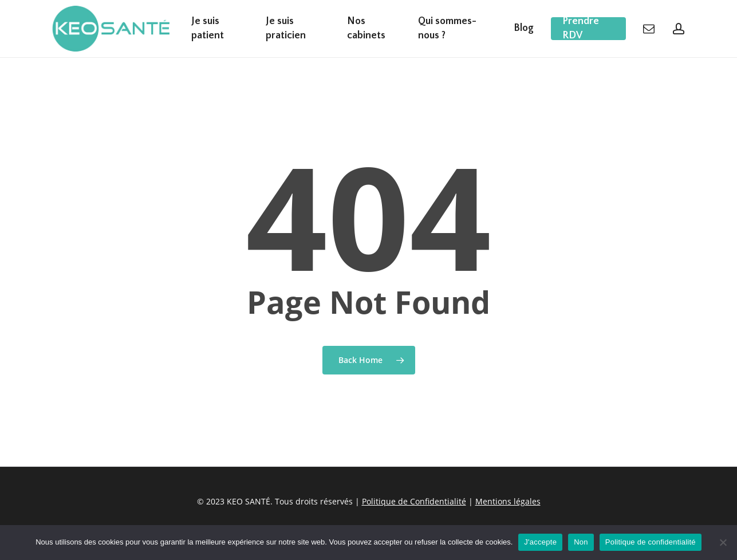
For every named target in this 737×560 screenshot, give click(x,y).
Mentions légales (508, 501)
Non (581, 542)
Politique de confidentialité (651, 542)
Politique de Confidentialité (414, 501)
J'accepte (540, 542)
